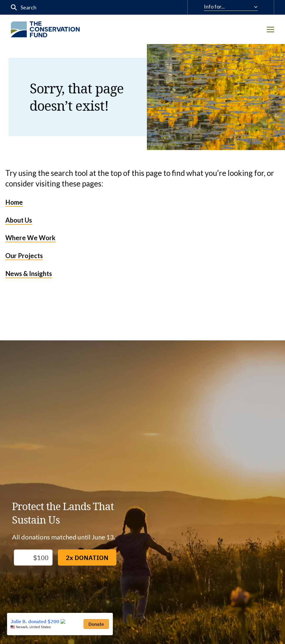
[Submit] (14, 7)
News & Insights (29, 274)
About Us (19, 220)
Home (14, 202)
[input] (72, 7)
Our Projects (24, 256)
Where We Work (30, 238)
